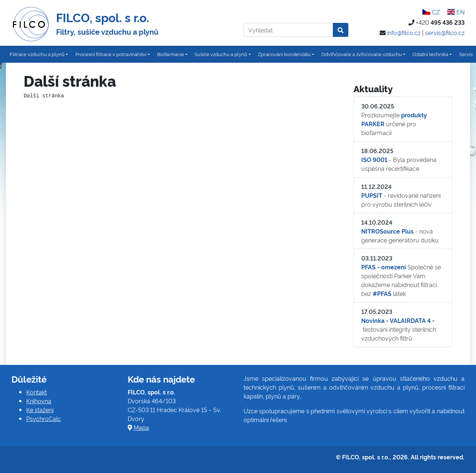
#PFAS (382, 293)
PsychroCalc (44, 418)
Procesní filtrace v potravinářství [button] (111, 54)
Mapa (141, 427)
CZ (431, 12)
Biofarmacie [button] (171, 54)
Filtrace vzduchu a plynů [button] (37, 54)
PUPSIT (372, 195)
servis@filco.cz (445, 32)
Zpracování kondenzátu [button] (284, 54)
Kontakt (37, 392)
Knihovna (39, 401)
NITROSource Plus (387, 231)
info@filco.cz (404, 32)
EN (456, 12)
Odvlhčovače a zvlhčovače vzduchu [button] (362, 54)
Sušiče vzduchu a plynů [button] (221, 54)
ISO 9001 (374, 159)
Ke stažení (40, 410)
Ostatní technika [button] (430, 54)
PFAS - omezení (384, 267)
